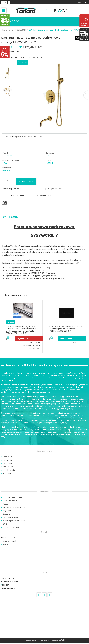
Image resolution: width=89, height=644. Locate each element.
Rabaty (6, 504)
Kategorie (11, 21)
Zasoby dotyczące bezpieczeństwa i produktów (23, 137)
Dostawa (7, 514)
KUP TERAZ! (26, 182)
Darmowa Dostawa (11, 517)
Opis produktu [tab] (11, 217)
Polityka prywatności (11, 527)
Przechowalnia (9, 470)
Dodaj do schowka (53, 189)
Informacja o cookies (29, 640)
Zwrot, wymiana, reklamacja (14, 521)
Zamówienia (8, 467)
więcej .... (6, 544)
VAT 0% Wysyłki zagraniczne (14, 507)
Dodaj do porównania (11, 189)
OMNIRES (6, 171)
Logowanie (7, 457)
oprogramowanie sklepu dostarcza (49, 640)
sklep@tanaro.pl (9, 541)
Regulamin (7, 474)
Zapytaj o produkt (16, 196)
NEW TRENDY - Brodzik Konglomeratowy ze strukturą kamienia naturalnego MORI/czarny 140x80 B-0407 (66, 329)
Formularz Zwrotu (10, 501)
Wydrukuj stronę (45, 196)
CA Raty (6, 524)
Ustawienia (7, 464)
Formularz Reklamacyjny (13, 497)
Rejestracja (7, 460)
